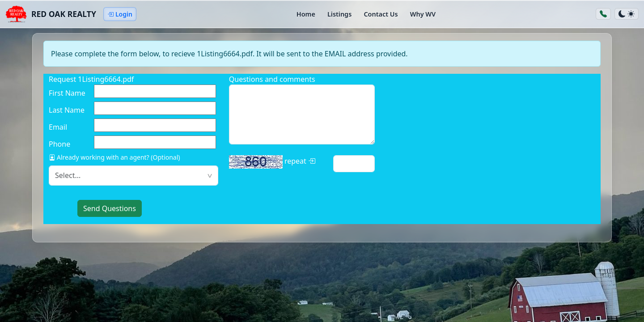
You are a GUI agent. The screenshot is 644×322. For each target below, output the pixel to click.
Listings (339, 14)
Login (120, 14)
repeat (272, 162)
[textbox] (133, 176)
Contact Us (381, 14)
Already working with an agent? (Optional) (114, 157)
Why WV (423, 14)
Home (306, 14)
